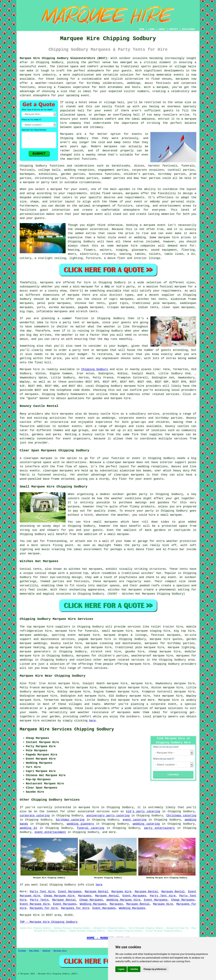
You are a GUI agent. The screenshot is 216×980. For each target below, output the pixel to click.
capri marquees (121, 299)
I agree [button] (121, 969)
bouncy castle (94, 434)
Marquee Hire (121, 892)
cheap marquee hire (165, 652)
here (92, 721)
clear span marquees (178, 307)
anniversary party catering (108, 816)
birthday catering (70, 820)
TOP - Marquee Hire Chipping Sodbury (49, 922)
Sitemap (22, 951)
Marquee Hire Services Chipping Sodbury (67, 729)
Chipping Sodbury (95, 369)
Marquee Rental (96, 892)
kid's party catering (143, 811)
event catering (135, 820)
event (108, 111)
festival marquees (166, 635)
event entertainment (50, 832)
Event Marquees (70, 892)
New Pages (34, 951)
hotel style (107, 237)
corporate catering (35, 816)
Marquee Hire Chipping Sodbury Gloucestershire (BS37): (64, 58)
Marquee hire (30, 369)
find (32, 683)
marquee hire (134, 386)
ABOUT (162, 29)
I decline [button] (134, 969)
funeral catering (91, 828)
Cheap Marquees (91, 900)
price (58, 358)
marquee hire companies (136, 246)
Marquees (85, 896)
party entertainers (159, 828)
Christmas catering (181, 816)
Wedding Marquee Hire (123, 900)
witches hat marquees (85, 569)
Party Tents (39, 900)
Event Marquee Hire (35, 904)
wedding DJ (28, 828)
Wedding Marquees (93, 904)
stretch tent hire (106, 652)
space (81, 115)
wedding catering (146, 824)
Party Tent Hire (42, 892)
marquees (182, 79)
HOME (142, 29)
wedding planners (80, 824)
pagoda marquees (91, 307)
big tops (26, 311)
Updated (46, 951)
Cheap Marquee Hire (59, 896)
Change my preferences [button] (155, 969)
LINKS (151, 29)
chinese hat (84, 303)
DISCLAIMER (188, 29)
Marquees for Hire (44, 908)
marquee (160, 708)
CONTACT (174, 29)
